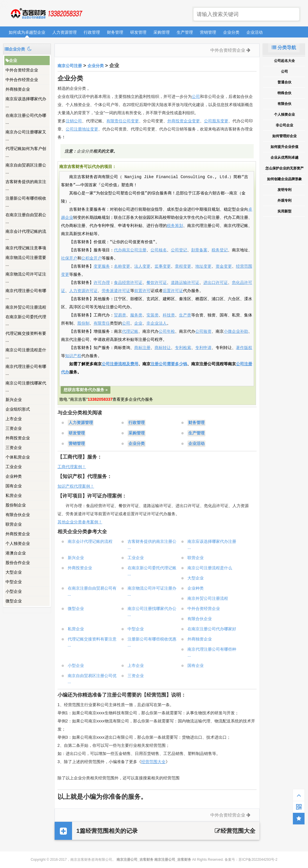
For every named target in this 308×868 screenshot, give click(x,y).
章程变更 (183, 266)
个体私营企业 (18, 457)
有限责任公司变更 (123, 121)
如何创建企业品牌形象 (284, 179)
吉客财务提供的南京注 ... (26, 185)
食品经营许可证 (128, 283)
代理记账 (130, 332)
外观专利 (284, 201)
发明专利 (284, 190)
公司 (196, 96)
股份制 (83, 323)
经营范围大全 (153, 762)
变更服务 (102, 266)
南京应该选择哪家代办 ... (26, 102)
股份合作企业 (18, 563)
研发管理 (138, 32)
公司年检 (167, 332)
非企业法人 (157, 323)
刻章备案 (199, 250)
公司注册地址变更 (82, 129)
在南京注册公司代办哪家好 (212, 629)
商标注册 (142, 348)
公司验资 (203, 332)
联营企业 (14, 524)
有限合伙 (284, 104)
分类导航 (284, 48)
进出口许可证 (216, 283)
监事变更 (163, 266)
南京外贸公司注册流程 (26, 307)
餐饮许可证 (157, 283)
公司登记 (179, 250)
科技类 (169, 315)
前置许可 (142, 291)
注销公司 (74, 121)
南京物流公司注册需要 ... (26, 261)
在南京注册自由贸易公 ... (26, 218)
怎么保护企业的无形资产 (284, 168)
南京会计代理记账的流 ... (26, 235)
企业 (11, 60)
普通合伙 (284, 82)
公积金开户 (92, 258)
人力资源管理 (65, 32)
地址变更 (203, 266)
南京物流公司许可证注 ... (26, 278)
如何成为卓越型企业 (27, 32)
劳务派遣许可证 (116, 291)
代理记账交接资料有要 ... (26, 337)
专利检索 (183, 348)
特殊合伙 (284, 93)
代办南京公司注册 (130, 250)
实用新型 (284, 211)
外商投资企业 (18, 438)
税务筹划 (175, 226)
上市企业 (14, 419)
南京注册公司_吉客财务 (46, 14)
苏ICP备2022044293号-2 (258, 860)
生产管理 (185, 32)
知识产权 (73, 356)
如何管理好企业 (284, 136)
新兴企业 (14, 400)
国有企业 (14, 486)
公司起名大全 (284, 61)
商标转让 (163, 348)
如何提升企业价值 (284, 147)
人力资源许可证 (83, 291)
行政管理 (92, 32)
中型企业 (14, 582)
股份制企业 (16, 505)
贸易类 (120, 315)
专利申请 (203, 348)
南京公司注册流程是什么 (210, 568)
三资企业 (14, 428)
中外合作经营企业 (22, 80)
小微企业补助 (236, 332)
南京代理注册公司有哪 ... (26, 294)
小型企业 (14, 591)
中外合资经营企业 (22, 70)
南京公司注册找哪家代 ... (26, 386)
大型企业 (14, 572)
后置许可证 (173, 291)
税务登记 (220, 250)
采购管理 (162, 32)
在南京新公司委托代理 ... (26, 320)
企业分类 (231, 32)
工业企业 (14, 467)
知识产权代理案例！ (76, 486)
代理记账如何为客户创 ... (26, 152)
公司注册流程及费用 (120, 364)
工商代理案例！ (72, 467)
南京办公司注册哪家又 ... (26, 135)
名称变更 (122, 266)
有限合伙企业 (18, 515)
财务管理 (115, 32)
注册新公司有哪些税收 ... (26, 202)
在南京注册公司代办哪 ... (26, 119)
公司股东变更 (216, 121)
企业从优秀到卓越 (284, 158)
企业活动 (255, 32)
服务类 (136, 315)
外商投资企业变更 (184, 121)
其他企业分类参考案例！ (80, 522)
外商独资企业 (18, 89)
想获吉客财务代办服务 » (86, 390)
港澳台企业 (16, 553)
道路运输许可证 (185, 283)
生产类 (185, 315)
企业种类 (14, 476)
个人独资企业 (18, 543)
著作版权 (244, 348)
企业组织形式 (18, 409)
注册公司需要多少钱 (169, 364)
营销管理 (208, 32)
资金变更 (224, 266)
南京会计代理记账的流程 (90, 541)
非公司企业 (284, 125)
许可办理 (102, 283)
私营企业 (14, 495)
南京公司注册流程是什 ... (26, 353)
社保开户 (69, 258)
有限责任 (102, 323)
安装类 (153, 315)
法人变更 (142, 266)
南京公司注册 (70, 66)
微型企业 (14, 601)
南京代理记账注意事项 (26, 248)
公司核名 (159, 250)
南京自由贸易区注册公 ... (26, 169)
